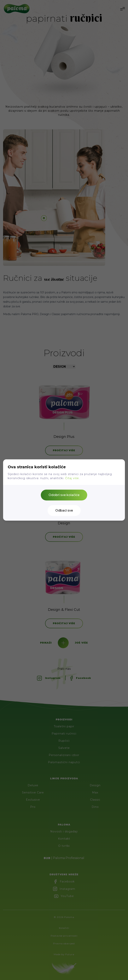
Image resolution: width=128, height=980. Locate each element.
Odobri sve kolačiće (64, 495)
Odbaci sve (64, 510)
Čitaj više (72, 478)
